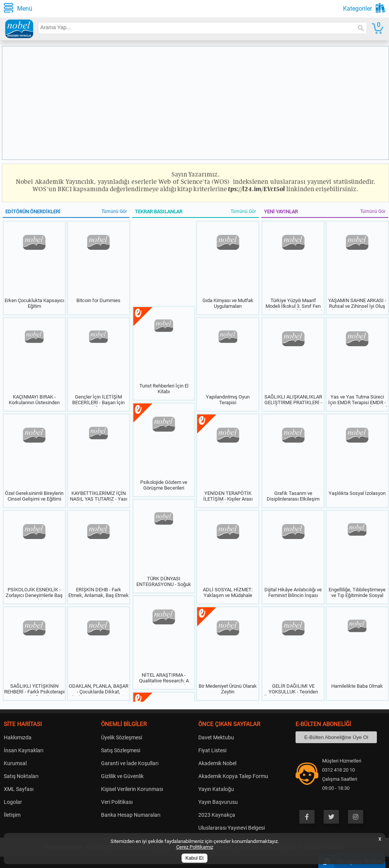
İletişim (12, 815)
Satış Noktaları (21, 776)
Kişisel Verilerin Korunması (132, 789)
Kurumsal (15, 763)
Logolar (13, 802)
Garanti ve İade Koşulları (130, 763)
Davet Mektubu (216, 737)
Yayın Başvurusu (218, 802)
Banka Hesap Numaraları (131, 815)
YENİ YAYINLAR (281, 212)
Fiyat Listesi (212, 750)
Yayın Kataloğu (216, 789)
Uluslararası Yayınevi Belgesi (232, 828)
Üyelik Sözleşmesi (122, 737)
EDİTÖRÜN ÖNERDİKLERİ (33, 212)
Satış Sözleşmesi (121, 750)
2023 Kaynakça (217, 815)
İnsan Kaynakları (24, 750)
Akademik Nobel (217, 763)
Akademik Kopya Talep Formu (233, 776)
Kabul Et (194, 858)
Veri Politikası (117, 802)
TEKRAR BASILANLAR (159, 212)
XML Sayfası (19, 789)
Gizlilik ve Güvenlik (122, 776)
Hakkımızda (18, 737)
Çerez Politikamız (195, 847)
